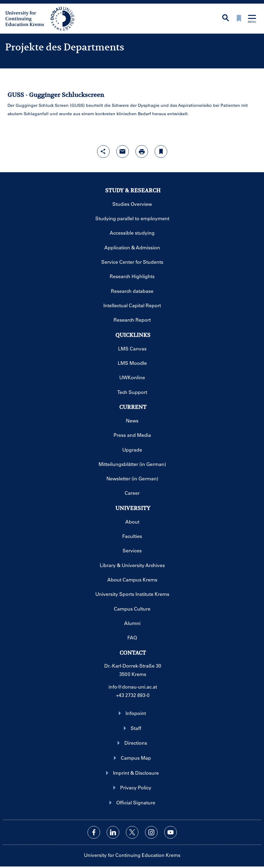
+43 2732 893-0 (133, 695)
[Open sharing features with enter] (103, 152)
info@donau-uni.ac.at (133, 687)
